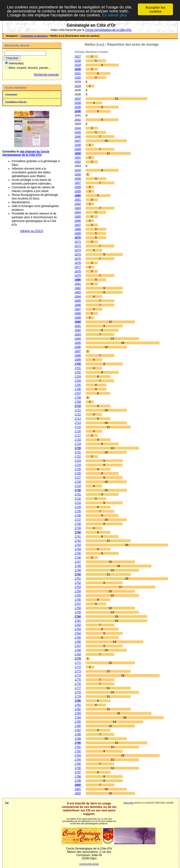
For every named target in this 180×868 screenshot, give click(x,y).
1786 (78, 726)
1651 (78, 158)
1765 (78, 638)
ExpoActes (129, 803)
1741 (78, 537)
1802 (78, 793)
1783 (78, 713)
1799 (78, 781)
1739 (78, 528)
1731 (78, 494)
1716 (78, 431)
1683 (78, 292)
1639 (78, 107)
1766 (78, 642)
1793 (78, 755)
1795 (78, 764)
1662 (78, 204)
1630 (78, 69)
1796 (78, 768)
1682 (78, 288)
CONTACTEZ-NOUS (89, 864)
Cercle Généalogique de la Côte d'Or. (108, 30)
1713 (78, 419)
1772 (78, 667)
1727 (78, 478)
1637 (78, 99)
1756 (78, 600)
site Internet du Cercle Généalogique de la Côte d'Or (26, 153)
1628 (78, 61)
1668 (78, 229)
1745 (78, 553)
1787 (78, 730)
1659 (78, 191)
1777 (78, 688)
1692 (78, 330)
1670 (78, 238)
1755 (78, 596)
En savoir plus (115, 16)
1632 (78, 78)
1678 (78, 271)
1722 (78, 457)
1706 (78, 389)
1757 (78, 604)
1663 (78, 208)
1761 (78, 621)
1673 (78, 250)
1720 (78, 448)
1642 (78, 120)
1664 (78, 212)
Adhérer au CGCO (32, 231)
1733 (78, 503)
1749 (78, 570)
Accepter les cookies (155, 9)
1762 (78, 625)
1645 (78, 132)
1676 (78, 263)
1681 (78, 284)
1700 (78, 364)
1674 (78, 254)
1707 (78, 393)
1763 (78, 629)
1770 (78, 659)
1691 (78, 326)
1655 (78, 174)
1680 (78, 280)
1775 (78, 680)
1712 (78, 414)
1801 (78, 789)
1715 (78, 427)
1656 (78, 179)
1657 (78, 183)
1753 (78, 587)
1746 (78, 558)
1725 (78, 469)
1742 (78, 541)
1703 (78, 377)
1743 (78, 545)
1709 (78, 402)
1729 (78, 486)
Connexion (11, 95)
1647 (78, 141)
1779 (78, 697)
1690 (78, 322)
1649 (78, 149)
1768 (78, 650)
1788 (78, 734)
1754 (78, 591)
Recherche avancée (46, 75)
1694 (78, 339)
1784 (78, 718)
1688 (78, 313)
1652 (78, 162)
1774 (78, 676)
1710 (78, 406)
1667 (78, 225)
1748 (78, 566)
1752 (78, 583)
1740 (78, 532)
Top (7, 803)
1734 (78, 507)
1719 (78, 444)
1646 (78, 137)
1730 (78, 490)
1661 (78, 200)
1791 (78, 747)
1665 (78, 217)
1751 (78, 579)
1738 (78, 524)
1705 (78, 385)
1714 (78, 423)
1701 (78, 368)
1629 (78, 65)
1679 (78, 276)
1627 (78, 57)
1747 (78, 562)
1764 (78, 633)
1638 (78, 103)
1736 (78, 516)
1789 (78, 739)
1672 (78, 246)
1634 (78, 86)
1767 (78, 646)
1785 (78, 722)
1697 (78, 351)
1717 (78, 436)
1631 (78, 73)
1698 (78, 356)
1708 (78, 398)
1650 (78, 153)
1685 (78, 301)
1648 (78, 145)
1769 (78, 654)
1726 (78, 473)
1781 (78, 705)
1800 (78, 785)
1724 (78, 465)
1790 (78, 743)
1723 (78, 461)
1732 (78, 499)
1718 (78, 440)
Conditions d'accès (16, 102)
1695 (78, 343)
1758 (78, 608)
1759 (78, 612)
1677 (78, 267)
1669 (78, 233)
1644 (78, 128)
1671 (78, 242)
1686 (78, 305)
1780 (78, 701)
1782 (78, 709)
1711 (78, 410)
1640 (78, 111)
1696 (78, 347)
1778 (78, 692)
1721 (78, 452)
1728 (78, 482)
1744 (78, 549)
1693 (78, 334)
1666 (78, 221)
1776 (78, 684)
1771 (78, 663)
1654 (78, 170)
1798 (78, 777)
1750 (78, 574)
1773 (78, 671)
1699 (78, 360)
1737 (78, 520)
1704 (78, 381)
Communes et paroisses (34, 36)
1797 (78, 772)
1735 (78, 511)
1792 (78, 751)
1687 (78, 309)
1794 (78, 760)
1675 (78, 259)
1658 (78, 187)
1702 (78, 372)
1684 (78, 297)
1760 (78, 617)
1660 (78, 196)
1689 (78, 318)
